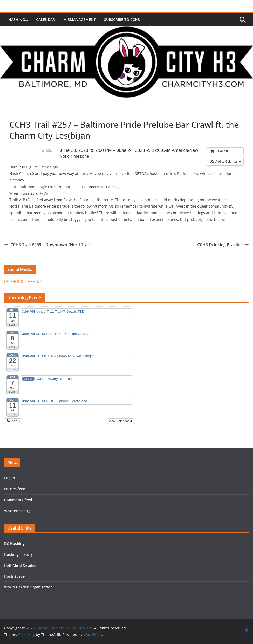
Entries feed (15, 489)
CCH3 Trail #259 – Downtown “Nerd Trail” (48, 245)
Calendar (46, 20)
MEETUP (34, 281)
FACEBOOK (14, 281)
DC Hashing (14, 543)
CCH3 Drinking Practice (223, 245)
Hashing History (19, 554)
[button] (225, 162)
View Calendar (121, 421)
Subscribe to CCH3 (122, 20)
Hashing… (18, 20)
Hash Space (14, 576)
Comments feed (18, 500)
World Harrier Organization (28, 587)
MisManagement (80, 20)
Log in (10, 478)
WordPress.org (17, 511)
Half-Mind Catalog (20, 565)
